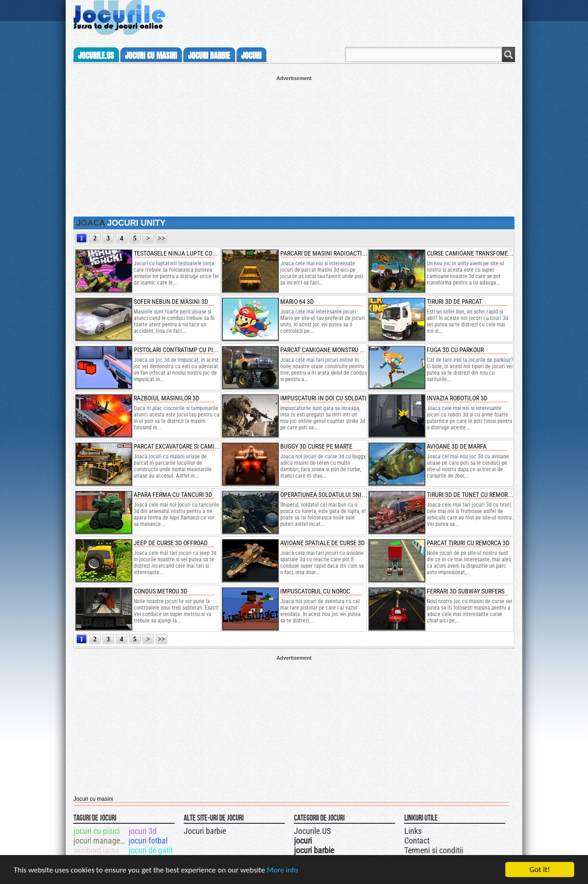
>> (162, 238)
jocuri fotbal (148, 841)
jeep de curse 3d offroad (171, 543)
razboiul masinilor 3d (167, 398)
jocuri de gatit (151, 850)
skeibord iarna (96, 850)
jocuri (251, 56)
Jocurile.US (312, 831)
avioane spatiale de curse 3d (322, 543)
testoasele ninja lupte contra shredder (195, 253)
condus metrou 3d (161, 591)
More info (283, 871)
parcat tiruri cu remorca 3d (468, 543)
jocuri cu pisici (97, 831)
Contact (417, 841)
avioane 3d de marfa (457, 446)
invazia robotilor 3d (457, 398)
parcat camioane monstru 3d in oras (335, 350)
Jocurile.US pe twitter (346, 830)
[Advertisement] (294, 145)
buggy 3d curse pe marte (316, 446)
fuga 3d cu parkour (455, 350)
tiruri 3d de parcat (454, 302)
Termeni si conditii (434, 850)
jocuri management (100, 841)
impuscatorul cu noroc (315, 591)
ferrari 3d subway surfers (466, 591)
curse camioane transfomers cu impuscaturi (494, 253)
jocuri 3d (143, 831)
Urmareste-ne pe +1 (337, 830)
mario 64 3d (297, 302)
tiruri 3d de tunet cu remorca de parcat (486, 495)
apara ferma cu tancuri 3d (173, 495)
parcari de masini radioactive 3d (329, 253)
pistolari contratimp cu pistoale (184, 350)
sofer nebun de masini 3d (171, 302)
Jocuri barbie (205, 831)
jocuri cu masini (151, 56)
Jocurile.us (96, 56)
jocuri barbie (209, 56)
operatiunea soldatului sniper (326, 495)
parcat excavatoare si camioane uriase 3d (196, 446)
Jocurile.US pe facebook (355, 830)
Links (413, 831)
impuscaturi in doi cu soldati (323, 398)
